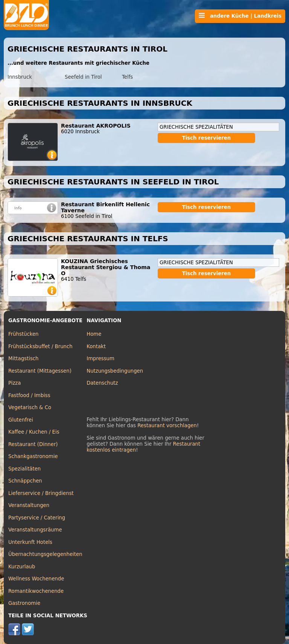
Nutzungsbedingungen (115, 371)
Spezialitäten (24, 469)
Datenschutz (102, 383)
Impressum (100, 359)
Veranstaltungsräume (35, 530)
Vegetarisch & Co (30, 407)
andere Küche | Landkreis (240, 16)
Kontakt (96, 346)
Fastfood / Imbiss (29, 395)
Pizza (14, 383)
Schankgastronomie (33, 456)
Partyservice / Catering (37, 518)
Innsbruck (20, 77)
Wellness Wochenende (36, 579)
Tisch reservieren (207, 138)
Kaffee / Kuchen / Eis (34, 432)
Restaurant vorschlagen (167, 426)
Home (94, 334)
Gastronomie (24, 603)
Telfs (127, 77)
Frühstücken (24, 334)
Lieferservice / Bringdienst (41, 493)
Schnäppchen (25, 481)
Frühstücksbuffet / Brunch (40, 346)
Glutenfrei (21, 420)
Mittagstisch (24, 359)
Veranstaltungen (29, 505)
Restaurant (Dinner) (33, 444)
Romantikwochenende (36, 591)
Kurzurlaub (22, 567)
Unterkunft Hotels (30, 542)
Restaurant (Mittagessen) (40, 371)
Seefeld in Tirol (83, 77)
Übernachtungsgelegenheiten (45, 554)
